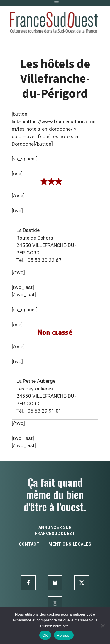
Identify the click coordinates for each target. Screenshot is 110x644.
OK (45, 635)
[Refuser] (103, 626)
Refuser (64, 635)
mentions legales (70, 544)
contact (29, 544)
